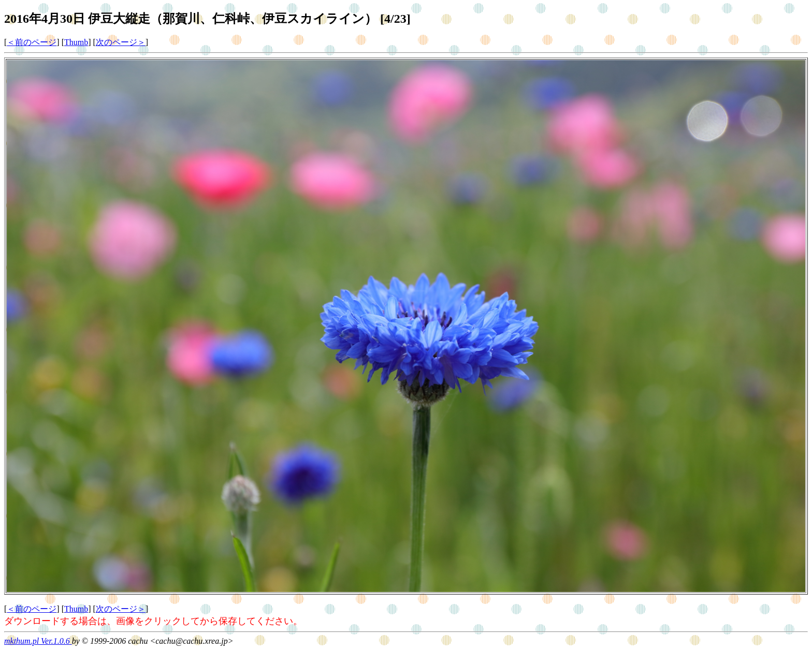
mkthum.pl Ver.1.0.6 (38, 641)
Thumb (76, 42)
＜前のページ (32, 42)
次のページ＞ (121, 42)
